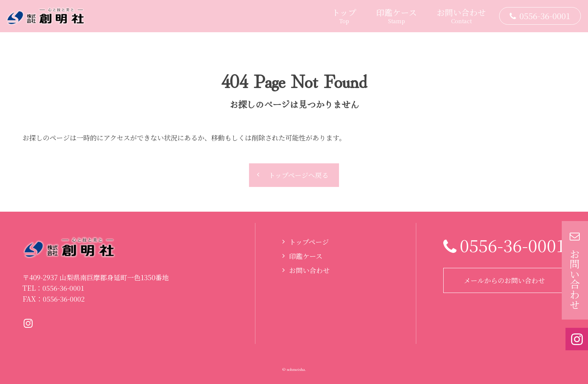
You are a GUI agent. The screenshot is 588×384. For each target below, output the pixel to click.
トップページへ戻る (298, 175)
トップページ (309, 242)
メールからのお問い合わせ (504, 280)
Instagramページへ (28, 323)
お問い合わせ (309, 270)
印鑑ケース (306, 256)
